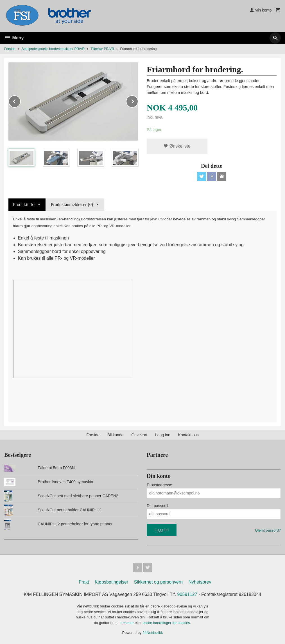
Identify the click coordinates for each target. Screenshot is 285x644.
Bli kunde (116, 435)
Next (138, 100)
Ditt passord (157, 506)
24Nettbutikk (153, 633)
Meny (14, 38)
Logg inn (163, 435)
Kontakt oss (188, 435)
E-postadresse (159, 485)
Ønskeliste (177, 146)
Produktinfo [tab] (24, 205)
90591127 (187, 594)
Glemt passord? (268, 530)
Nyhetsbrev (200, 582)
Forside (10, 49)
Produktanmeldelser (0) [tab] (72, 205)
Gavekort (139, 435)
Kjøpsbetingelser (111, 582)
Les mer (128, 623)
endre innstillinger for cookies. (167, 623)
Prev (21, 100)
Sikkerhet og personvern (158, 582)
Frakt (84, 582)
